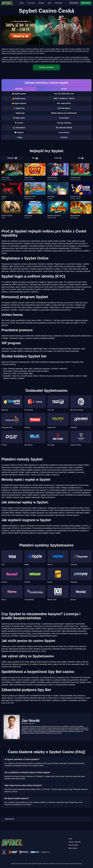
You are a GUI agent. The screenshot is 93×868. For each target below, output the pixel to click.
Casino (22, 3)
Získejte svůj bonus (46, 67)
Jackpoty (41, 3)
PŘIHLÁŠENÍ (74, 3)
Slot (81, 158)
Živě (35, 158)
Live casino (31, 3)
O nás (70, 839)
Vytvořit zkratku (73, 845)
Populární (12, 158)
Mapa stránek (73, 848)
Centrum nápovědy (75, 842)
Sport (49, 3)
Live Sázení (59, 3)
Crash (58, 158)
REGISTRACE (86, 3)
